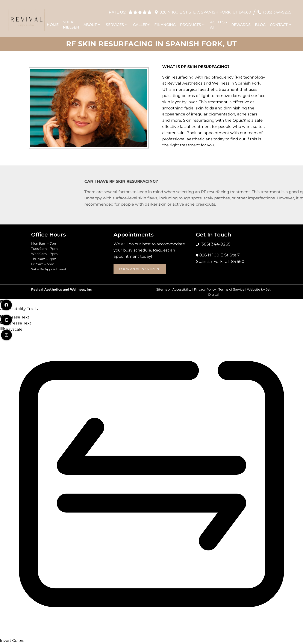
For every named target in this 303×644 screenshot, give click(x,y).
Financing (165, 23)
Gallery (142, 23)
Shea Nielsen (71, 23)
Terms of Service (231, 289)
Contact (279, 23)
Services (115, 23)
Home (53, 23)
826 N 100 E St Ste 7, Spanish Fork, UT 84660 (205, 10)
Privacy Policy (205, 289)
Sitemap (163, 289)
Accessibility (182, 289)
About (90, 23)
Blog (260, 23)
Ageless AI (219, 23)
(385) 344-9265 (277, 10)
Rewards (241, 23)
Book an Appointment (140, 269)
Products (191, 23)
